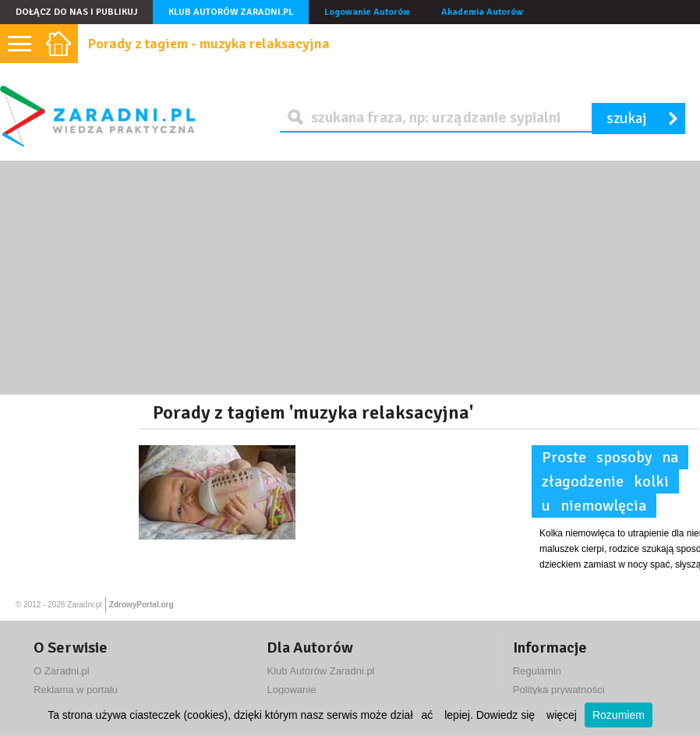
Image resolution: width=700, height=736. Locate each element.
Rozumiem (619, 715)
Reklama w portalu (76, 690)
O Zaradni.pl (62, 671)
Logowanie (291, 690)
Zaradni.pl (84, 605)
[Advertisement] (350, 278)
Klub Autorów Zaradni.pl (231, 12)
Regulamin (537, 671)
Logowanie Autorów (367, 12)
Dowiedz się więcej (527, 715)
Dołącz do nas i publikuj (76, 12)
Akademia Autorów (482, 12)
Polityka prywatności (559, 690)
